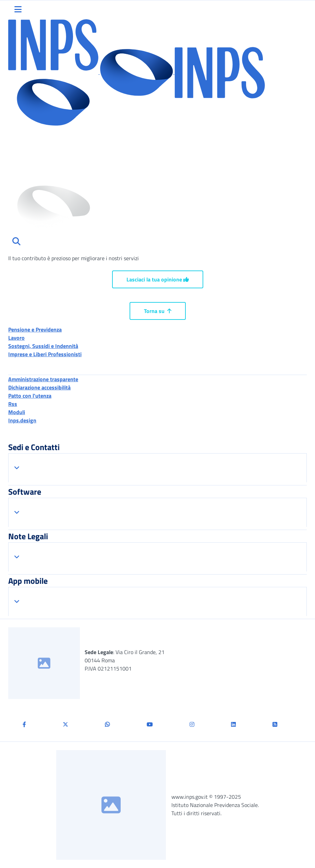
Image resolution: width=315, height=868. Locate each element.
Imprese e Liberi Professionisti (45, 354)
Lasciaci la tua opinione (158, 279)
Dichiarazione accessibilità (39, 387)
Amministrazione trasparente (43, 379)
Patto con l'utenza (30, 396)
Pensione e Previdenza (35, 329)
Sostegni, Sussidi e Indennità (43, 346)
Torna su (158, 311)
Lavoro (16, 338)
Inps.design (22, 420)
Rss (13, 404)
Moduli (17, 412)
